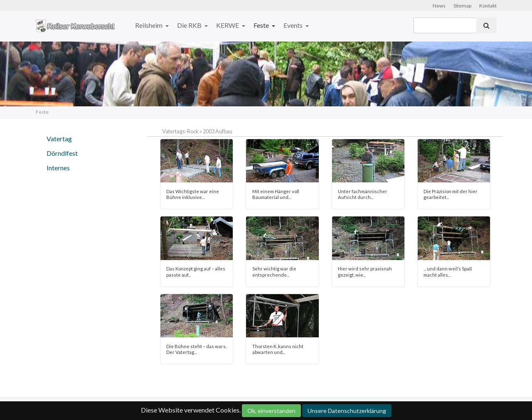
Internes (58, 168)
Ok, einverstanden (271, 411)
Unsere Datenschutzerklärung (347, 411)
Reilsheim (149, 25)
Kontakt (488, 6)
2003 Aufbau (218, 131)
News (439, 6)
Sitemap (462, 6)
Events (294, 25)
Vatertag (59, 139)
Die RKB (190, 25)
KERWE (228, 25)
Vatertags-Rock (180, 131)
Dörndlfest (62, 153)
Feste (262, 25)
